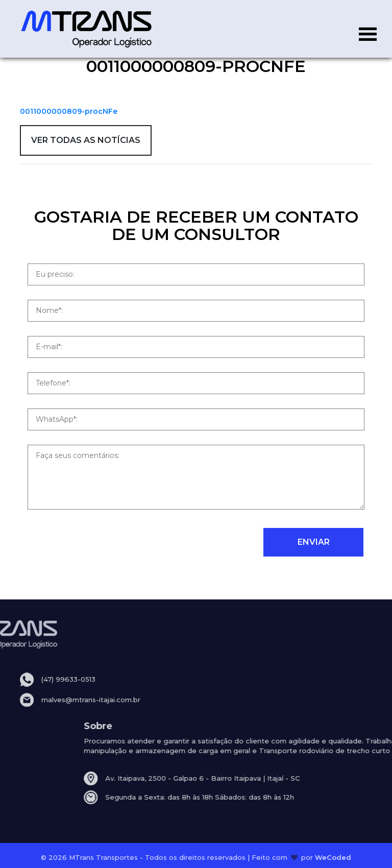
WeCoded (333, 859)
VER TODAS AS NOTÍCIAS (86, 140)
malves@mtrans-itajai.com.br (91, 708)
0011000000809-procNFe (69, 111)
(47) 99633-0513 (68, 688)
